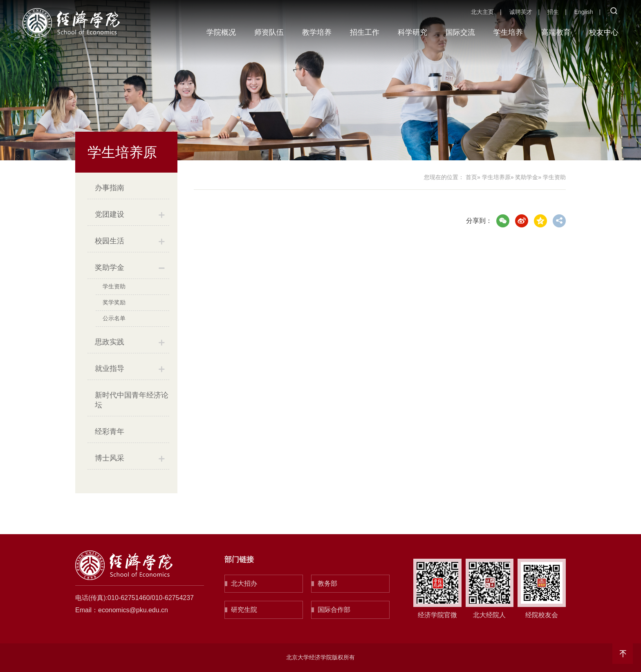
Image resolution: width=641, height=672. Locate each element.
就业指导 (110, 369)
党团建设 (110, 214)
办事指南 (110, 188)
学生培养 (508, 32)
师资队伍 (269, 32)
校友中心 (604, 32)
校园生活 (110, 241)
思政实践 (110, 342)
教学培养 (317, 32)
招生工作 (365, 32)
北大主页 (482, 12)
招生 (553, 12)
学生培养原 (496, 177)
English (584, 12)
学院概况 (221, 32)
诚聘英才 (521, 12)
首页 (471, 177)
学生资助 (114, 286)
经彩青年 (110, 432)
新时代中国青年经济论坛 (132, 400)
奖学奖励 (114, 302)
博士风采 (110, 458)
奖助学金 (110, 267)
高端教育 (556, 32)
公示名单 (114, 318)
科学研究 (412, 32)
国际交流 (460, 32)
